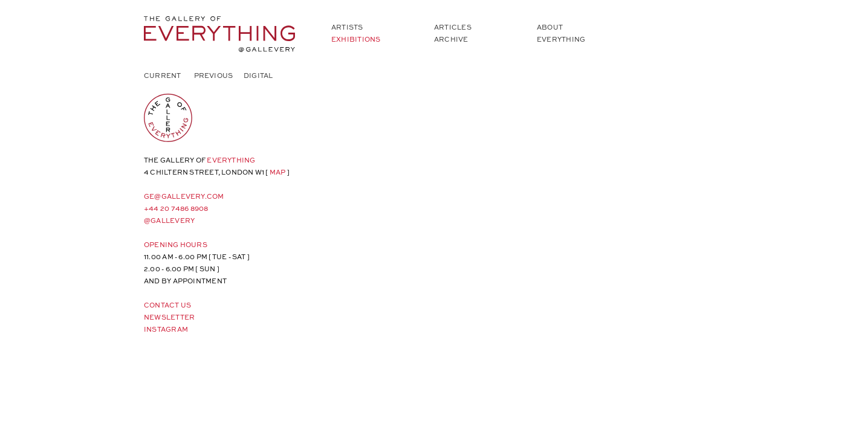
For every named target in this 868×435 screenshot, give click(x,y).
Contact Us (167, 305)
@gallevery (169, 220)
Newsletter (169, 317)
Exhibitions (356, 39)
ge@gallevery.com (184, 196)
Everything (561, 39)
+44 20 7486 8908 (176, 208)
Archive (451, 39)
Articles (453, 27)
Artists (347, 27)
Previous (214, 75)
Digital (258, 75)
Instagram (166, 329)
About (550, 27)
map (278, 172)
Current (163, 75)
